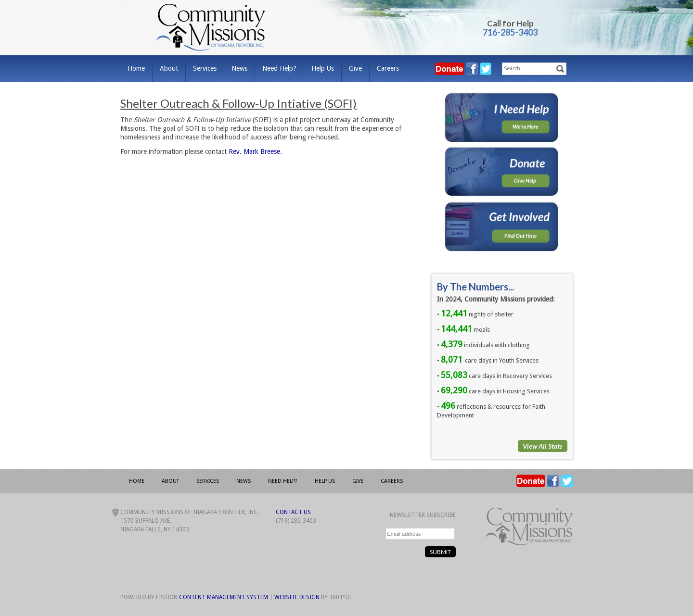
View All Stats (543, 446)
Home (136, 68)
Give (355, 68)
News (239, 68)
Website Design (297, 597)
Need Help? (279, 68)
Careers (388, 68)
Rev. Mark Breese (254, 151)
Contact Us (293, 512)
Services (205, 68)
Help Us (323, 68)
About (169, 68)
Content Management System (224, 597)
